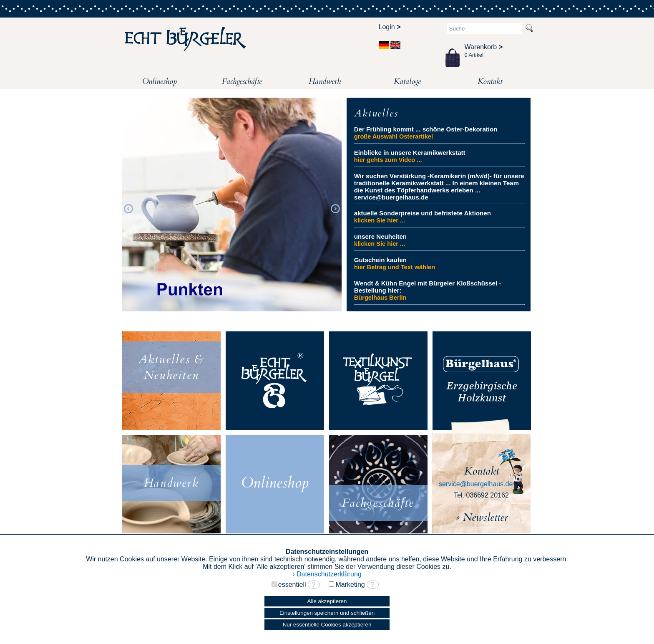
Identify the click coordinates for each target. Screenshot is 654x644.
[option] (232, 207)
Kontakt (490, 81)
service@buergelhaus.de (476, 484)
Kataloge (407, 81)
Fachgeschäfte (242, 81)
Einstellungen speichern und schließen (327, 613)
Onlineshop (160, 81)
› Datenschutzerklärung (327, 574)
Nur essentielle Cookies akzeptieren (327, 625)
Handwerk (325, 81)
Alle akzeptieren (327, 601)
